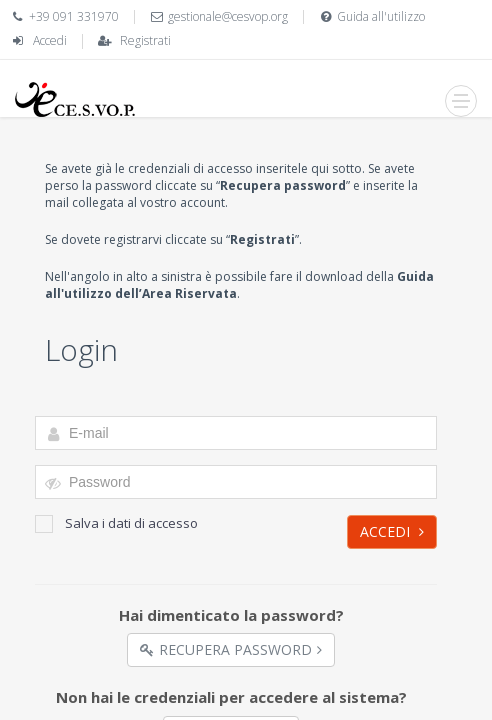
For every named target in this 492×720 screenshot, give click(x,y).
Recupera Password (231, 649)
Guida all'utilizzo (381, 16)
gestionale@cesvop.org (228, 16)
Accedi (50, 40)
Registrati (145, 40)
